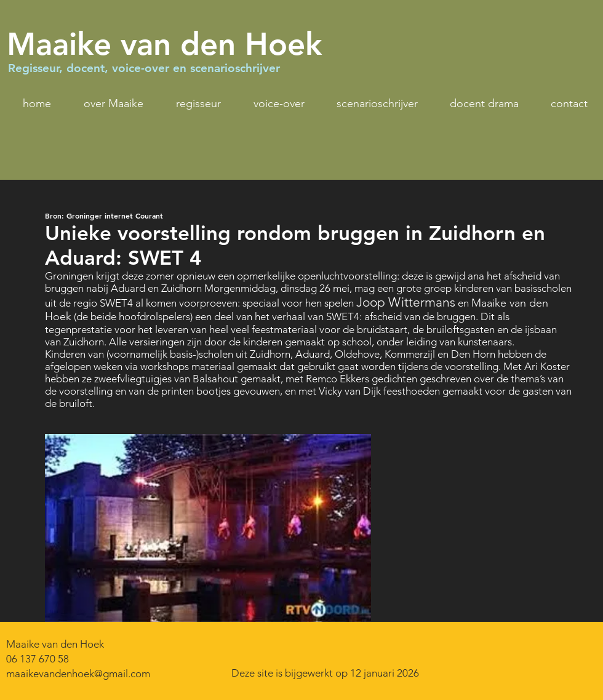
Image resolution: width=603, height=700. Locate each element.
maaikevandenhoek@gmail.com (78, 674)
